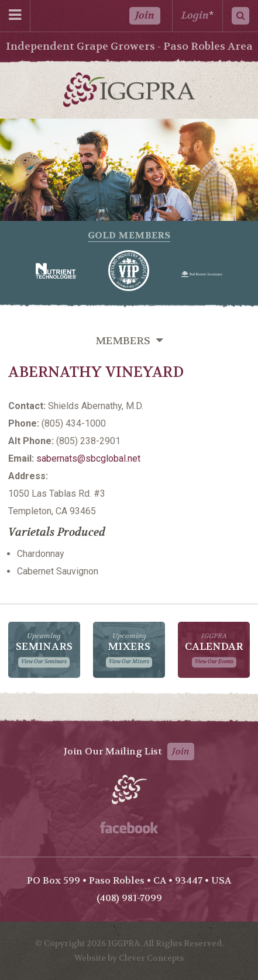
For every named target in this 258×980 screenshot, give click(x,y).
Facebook (129, 827)
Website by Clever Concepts (129, 958)
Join (145, 15)
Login (195, 15)
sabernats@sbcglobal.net (88, 458)
